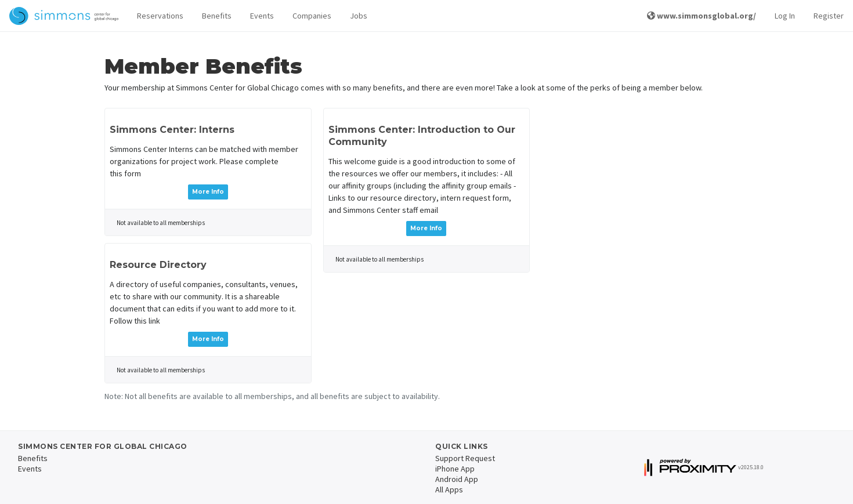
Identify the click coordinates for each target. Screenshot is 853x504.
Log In (785, 16)
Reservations (160, 16)
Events (262, 16)
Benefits (217, 16)
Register (829, 16)
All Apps (449, 490)
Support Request (465, 458)
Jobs (359, 16)
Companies (312, 16)
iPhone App (455, 469)
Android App (457, 479)
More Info (208, 192)
